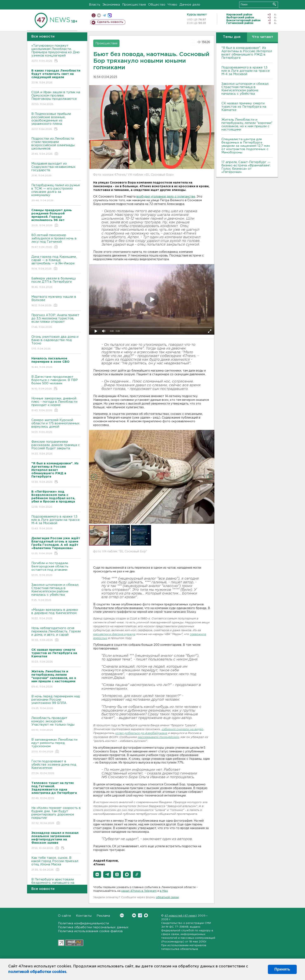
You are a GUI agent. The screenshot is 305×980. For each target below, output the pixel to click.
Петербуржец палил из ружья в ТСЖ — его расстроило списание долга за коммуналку (56, 193)
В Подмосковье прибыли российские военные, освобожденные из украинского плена (56, 122)
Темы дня (232, 37)
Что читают (263, 37)
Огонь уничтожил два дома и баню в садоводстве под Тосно (56, 343)
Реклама (103, 916)
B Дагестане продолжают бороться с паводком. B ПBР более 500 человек (56, 383)
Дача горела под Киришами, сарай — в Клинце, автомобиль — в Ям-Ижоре (56, 263)
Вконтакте (122, 915)
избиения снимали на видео (182, 729)
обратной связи (167, 897)
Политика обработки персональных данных (93, 927)
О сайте (64, 916)
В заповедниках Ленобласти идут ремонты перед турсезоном (56, 746)
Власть (95, 5)
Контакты (84, 916)
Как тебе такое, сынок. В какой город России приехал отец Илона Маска (56, 864)
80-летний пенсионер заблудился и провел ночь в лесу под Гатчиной (56, 241)
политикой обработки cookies (37, 972)
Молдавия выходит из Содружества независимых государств (56, 170)
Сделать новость (110, 22)
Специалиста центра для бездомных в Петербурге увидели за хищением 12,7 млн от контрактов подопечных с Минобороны (246, 146)
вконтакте (99, 15)
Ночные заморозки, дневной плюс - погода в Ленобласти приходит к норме (56, 405)
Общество (157, 5)
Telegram (140, 915)
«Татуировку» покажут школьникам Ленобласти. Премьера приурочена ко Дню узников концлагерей (56, 54)
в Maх (164, 891)
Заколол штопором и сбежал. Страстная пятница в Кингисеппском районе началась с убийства (56, 593)
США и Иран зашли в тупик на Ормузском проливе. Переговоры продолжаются (56, 98)
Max (146, 915)
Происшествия (134, 5)
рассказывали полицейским (158, 737)
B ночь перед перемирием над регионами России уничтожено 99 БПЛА (56, 703)
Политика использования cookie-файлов (90, 931)
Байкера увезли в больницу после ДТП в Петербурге (56, 283)
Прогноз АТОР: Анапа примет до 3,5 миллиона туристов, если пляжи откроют (56, 321)
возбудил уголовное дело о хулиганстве (166, 197)
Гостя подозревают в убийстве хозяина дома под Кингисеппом (56, 768)
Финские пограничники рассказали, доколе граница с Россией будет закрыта (56, 448)
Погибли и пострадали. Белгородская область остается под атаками (56, 569)
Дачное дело (190, 5)
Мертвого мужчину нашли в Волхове (56, 301)
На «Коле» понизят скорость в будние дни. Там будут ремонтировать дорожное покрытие (56, 816)
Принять (282, 969)
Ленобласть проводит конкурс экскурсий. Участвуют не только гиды (56, 724)
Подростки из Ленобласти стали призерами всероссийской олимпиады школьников (56, 146)
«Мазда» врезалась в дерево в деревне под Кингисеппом (56, 614)
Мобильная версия (94, 15)
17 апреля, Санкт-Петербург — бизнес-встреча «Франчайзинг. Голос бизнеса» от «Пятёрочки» (246, 167)
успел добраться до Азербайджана (141, 733)
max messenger (110, 15)
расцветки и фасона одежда (114, 634)
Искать (274, 4)
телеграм (104, 15)
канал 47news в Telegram (139, 891)
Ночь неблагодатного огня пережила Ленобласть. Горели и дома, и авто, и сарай (56, 634)
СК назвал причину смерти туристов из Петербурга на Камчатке (244, 107)
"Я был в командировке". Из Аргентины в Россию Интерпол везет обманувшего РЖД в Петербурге (247, 53)
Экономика (111, 5)
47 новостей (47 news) (181, 916)
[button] (97, 874)
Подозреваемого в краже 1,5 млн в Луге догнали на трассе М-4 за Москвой (56, 523)
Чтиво (172, 5)
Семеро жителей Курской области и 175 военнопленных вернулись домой (56, 426)
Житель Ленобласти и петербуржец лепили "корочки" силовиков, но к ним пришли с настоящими (247, 125)
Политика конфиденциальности (83, 923)
